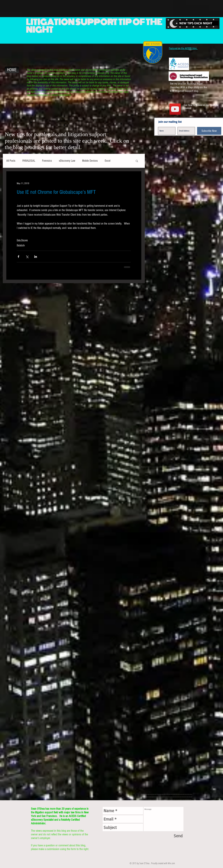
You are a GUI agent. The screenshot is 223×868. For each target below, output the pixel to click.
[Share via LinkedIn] (36, 257)
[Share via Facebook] (18, 257)
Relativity (21, 245)
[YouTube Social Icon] (175, 109)
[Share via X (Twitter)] (27, 257)
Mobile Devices (90, 161)
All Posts (11, 161)
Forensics (47, 161)
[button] (137, 161)
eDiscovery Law (67, 161)
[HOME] (12, 70)
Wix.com (171, 863)
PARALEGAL (29, 161)
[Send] (178, 836)
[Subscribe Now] (209, 131)
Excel (108, 161)
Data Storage (22, 240)
